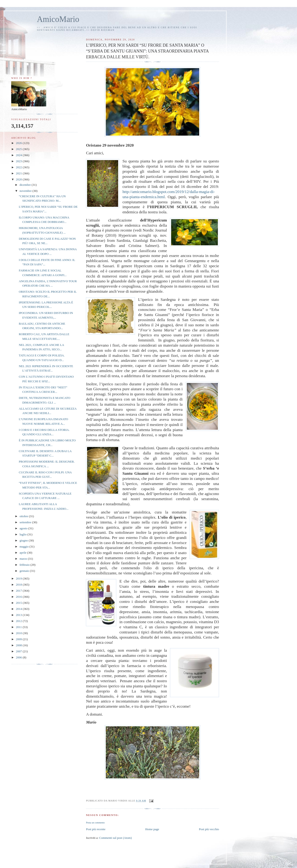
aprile (23, 553)
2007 (19, 651)
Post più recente (96, 829)
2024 (19, 155)
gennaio (25, 571)
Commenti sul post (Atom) (116, 838)
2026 (19, 143)
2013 (19, 615)
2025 (19, 149)
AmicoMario (58, 19)
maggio (25, 546)
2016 (19, 597)
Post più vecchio (209, 829)
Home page (152, 829)
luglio (24, 534)
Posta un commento (95, 823)
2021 (19, 173)
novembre (26, 191)
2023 (19, 161)
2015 (19, 603)
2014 (19, 609)
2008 (19, 645)
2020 (19, 179)
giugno (24, 540)
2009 (19, 639)
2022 (19, 167)
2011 (19, 627)
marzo (24, 559)
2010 (19, 633)
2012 (19, 621)
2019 (19, 578)
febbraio (25, 565)
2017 (19, 591)
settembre (26, 522)
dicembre (26, 185)
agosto (24, 528)
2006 (19, 657)
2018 (19, 585)
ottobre (24, 516)
